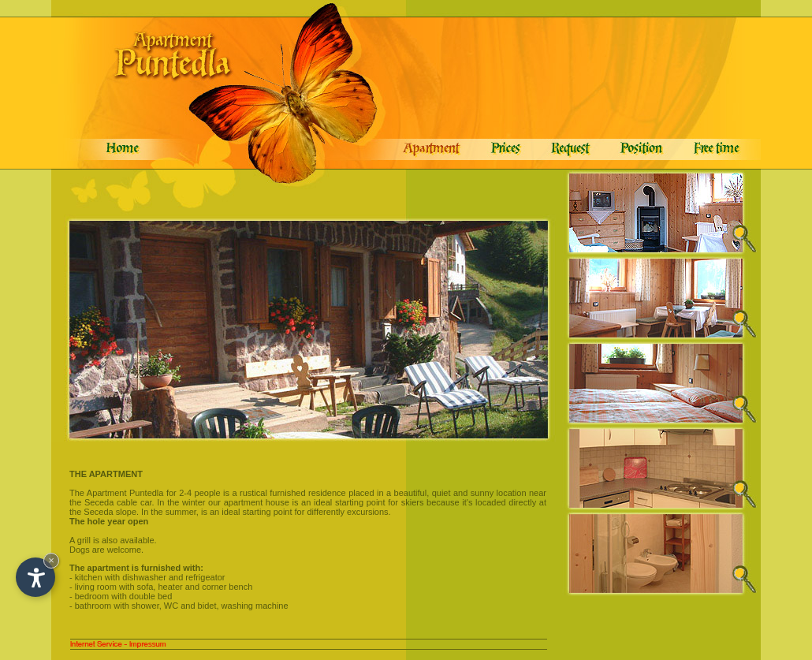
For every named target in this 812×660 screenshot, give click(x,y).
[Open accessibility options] (35, 577)
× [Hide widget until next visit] (51, 560)
